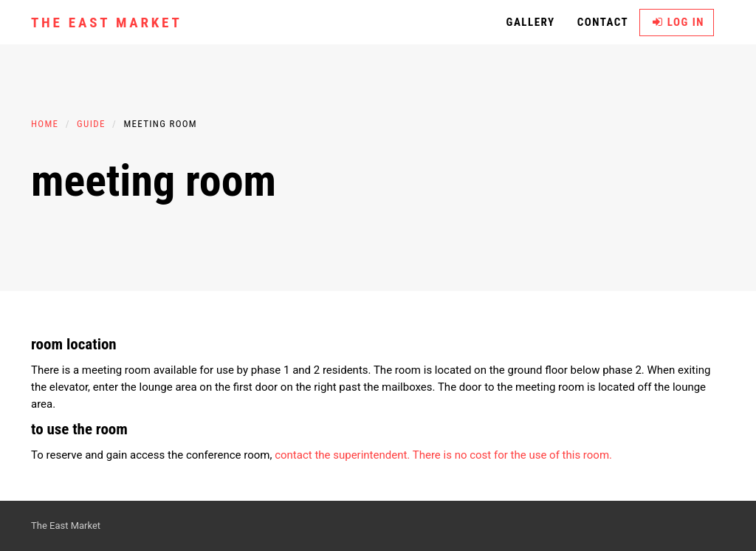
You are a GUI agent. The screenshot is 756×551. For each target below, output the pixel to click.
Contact (603, 22)
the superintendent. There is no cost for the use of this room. (462, 455)
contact (293, 455)
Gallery (531, 22)
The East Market (107, 23)
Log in (678, 22)
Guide (91, 124)
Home (45, 124)
